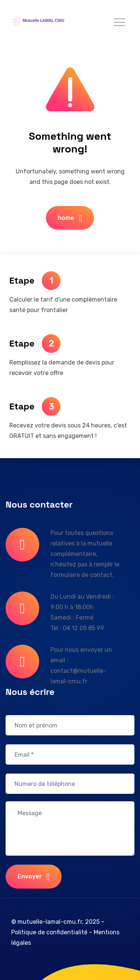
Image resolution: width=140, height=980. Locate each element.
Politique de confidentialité (49, 932)
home (70, 218)
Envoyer (34, 877)
